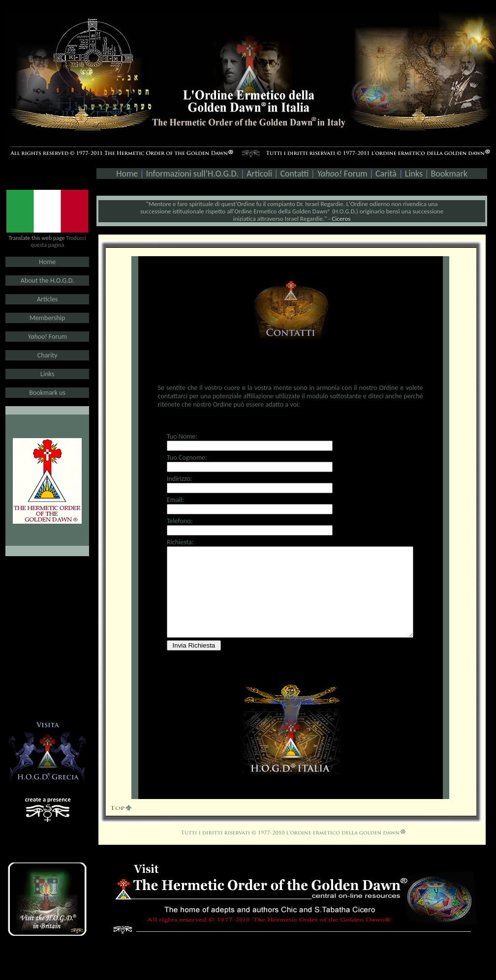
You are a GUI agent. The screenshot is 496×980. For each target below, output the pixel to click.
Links (414, 174)
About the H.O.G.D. (47, 281)
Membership (47, 318)
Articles (47, 299)
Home (47, 262)
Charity (47, 355)
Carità (385, 174)
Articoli (259, 174)
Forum (342, 174)
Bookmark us (47, 393)
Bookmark (449, 174)
